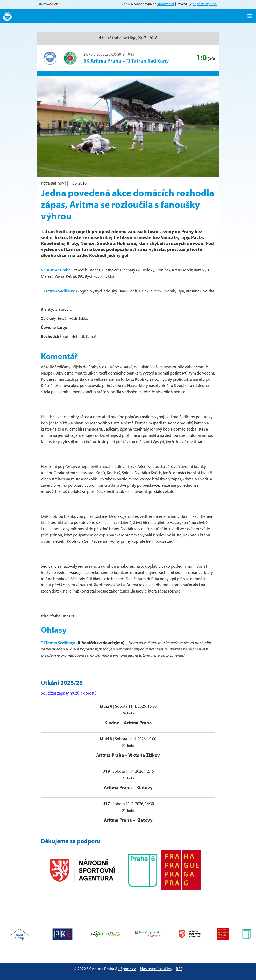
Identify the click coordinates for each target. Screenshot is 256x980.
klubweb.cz (166, 4)
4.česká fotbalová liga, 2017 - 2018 (128, 38)
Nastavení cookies (156, 969)
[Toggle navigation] (250, 16)
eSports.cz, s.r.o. (205, 4)
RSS (179, 969)
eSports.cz (127, 969)
